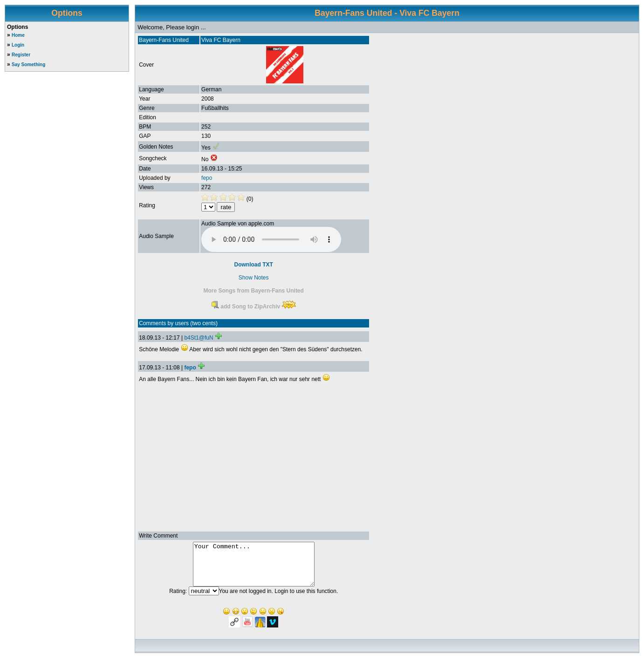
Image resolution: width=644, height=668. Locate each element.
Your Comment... (254, 568)
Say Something (28, 65)
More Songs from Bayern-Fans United (254, 291)
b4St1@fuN (199, 338)
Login (18, 45)
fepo (207, 178)
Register (21, 55)
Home (18, 35)
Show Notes (254, 278)
